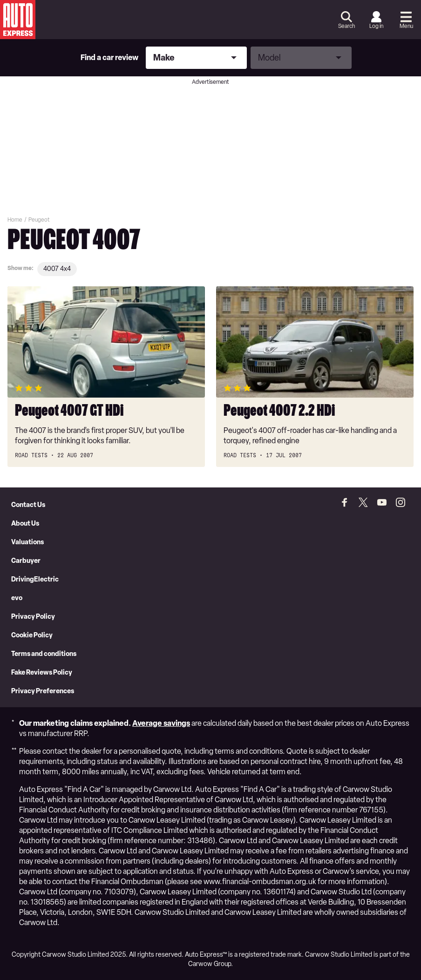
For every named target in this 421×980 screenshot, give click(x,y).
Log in (376, 26)
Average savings (161, 723)
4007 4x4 (57, 269)
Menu (406, 26)
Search (346, 26)
